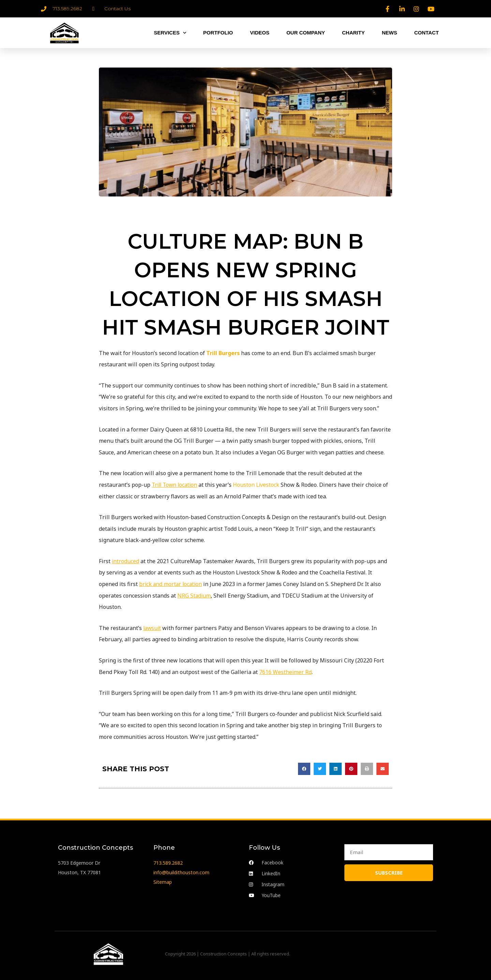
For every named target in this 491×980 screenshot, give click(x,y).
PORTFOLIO (218, 33)
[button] (304, 769)
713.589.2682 (168, 862)
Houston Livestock (259, 485)
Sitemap (163, 881)
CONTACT (427, 33)
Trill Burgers (223, 353)
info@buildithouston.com (181, 872)
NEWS (390, 33)
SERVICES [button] (170, 33)
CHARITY (353, 33)
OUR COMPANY (306, 33)
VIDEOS (260, 33)
